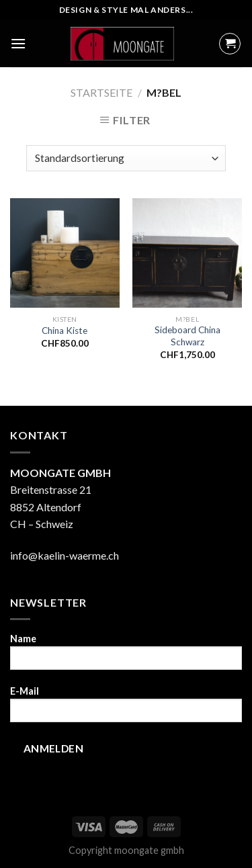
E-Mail (126, 708)
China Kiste (65, 331)
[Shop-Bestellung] (126, 158)
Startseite (101, 92)
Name (126, 656)
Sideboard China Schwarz (187, 336)
